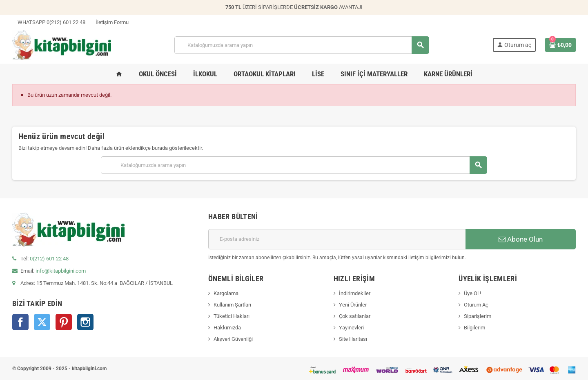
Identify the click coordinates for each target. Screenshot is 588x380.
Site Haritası (353, 339)
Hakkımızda (227, 328)
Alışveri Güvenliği (233, 339)
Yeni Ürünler (353, 305)
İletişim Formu (109, 22)
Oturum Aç (476, 305)
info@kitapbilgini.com (61, 271)
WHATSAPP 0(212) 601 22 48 (49, 22)
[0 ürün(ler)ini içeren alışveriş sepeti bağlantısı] (560, 45)
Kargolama (226, 293)
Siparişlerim (478, 316)
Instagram (85, 322)
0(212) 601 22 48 (49, 259)
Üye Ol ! (472, 293)
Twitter (42, 322)
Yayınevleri (351, 328)
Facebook (20, 322)
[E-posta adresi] (337, 239)
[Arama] (302, 45)
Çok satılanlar (355, 316)
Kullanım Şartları (232, 305)
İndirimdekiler (355, 293)
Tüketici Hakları (232, 316)
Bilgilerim (474, 328)
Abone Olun (521, 239)
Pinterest (64, 322)
